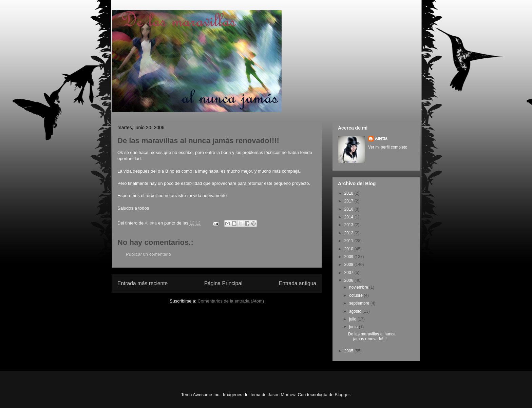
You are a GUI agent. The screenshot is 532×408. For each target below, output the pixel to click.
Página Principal (223, 283)
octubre (356, 295)
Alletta (381, 138)
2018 (349, 193)
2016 (349, 209)
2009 (349, 257)
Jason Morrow (281, 395)
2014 (349, 217)
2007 (349, 273)
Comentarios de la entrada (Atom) (231, 301)
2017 (349, 201)
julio (353, 319)
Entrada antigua (298, 283)
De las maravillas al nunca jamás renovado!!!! (372, 336)
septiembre (360, 303)
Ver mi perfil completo (388, 147)
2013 (349, 225)
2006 (349, 280)
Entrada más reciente (142, 283)
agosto (356, 311)
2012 (349, 233)
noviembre (359, 287)
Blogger (342, 395)
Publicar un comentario (148, 254)
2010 (349, 249)
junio (354, 327)
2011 (349, 241)
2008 (349, 265)
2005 (349, 351)
